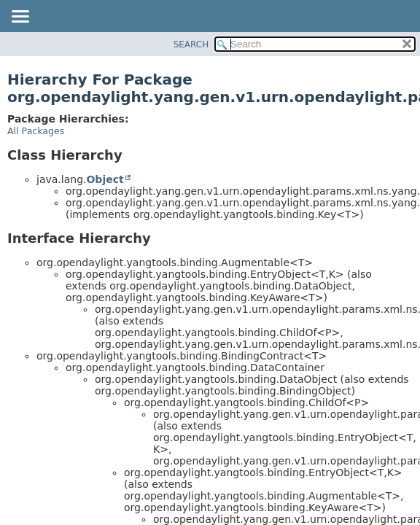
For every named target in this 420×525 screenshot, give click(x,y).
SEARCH (191, 44)
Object (105, 179)
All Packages (36, 131)
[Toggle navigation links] (20, 17)
